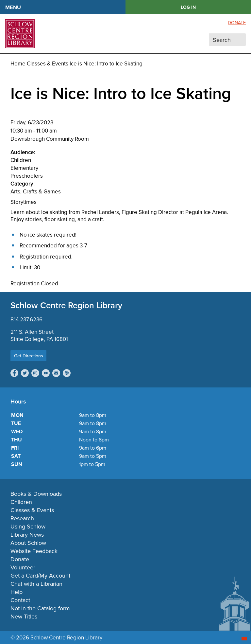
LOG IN (188, 7)
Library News (27, 535)
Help (17, 592)
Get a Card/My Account (40, 575)
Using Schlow (28, 526)
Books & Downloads (36, 494)
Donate (237, 23)
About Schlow (28, 543)
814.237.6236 (26, 319)
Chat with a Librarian (36, 584)
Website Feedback (34, 551)
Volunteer (23, 567)
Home (18, 63)
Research (22, 518)
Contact (20, 600)
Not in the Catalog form (40, 608)
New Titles (24, 616)
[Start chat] (244, 639)
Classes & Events (48, 63)
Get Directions (29, 356)
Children (21, 502)
